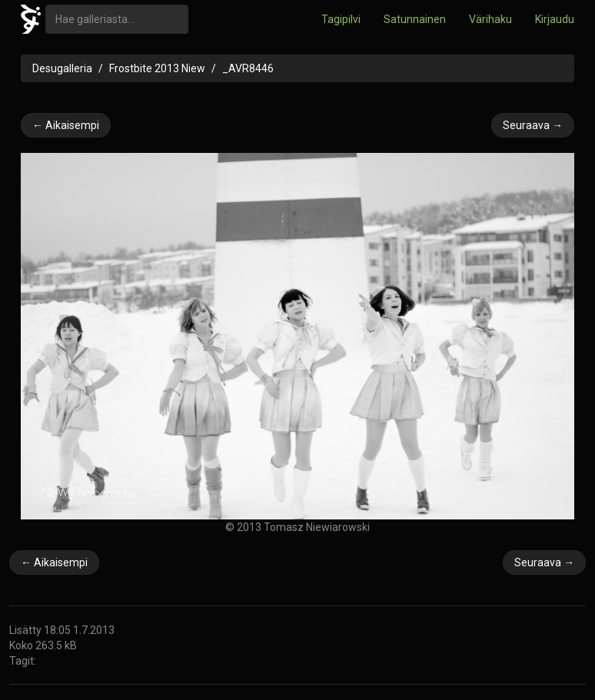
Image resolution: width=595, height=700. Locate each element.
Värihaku (490, 19)
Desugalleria (62, 68)
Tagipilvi (341, 19)
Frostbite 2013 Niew (157, 68)
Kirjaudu (555, 19)
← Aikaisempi (66, 125)
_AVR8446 (248, 68)
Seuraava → (533, 125)
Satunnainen (415, 19)
